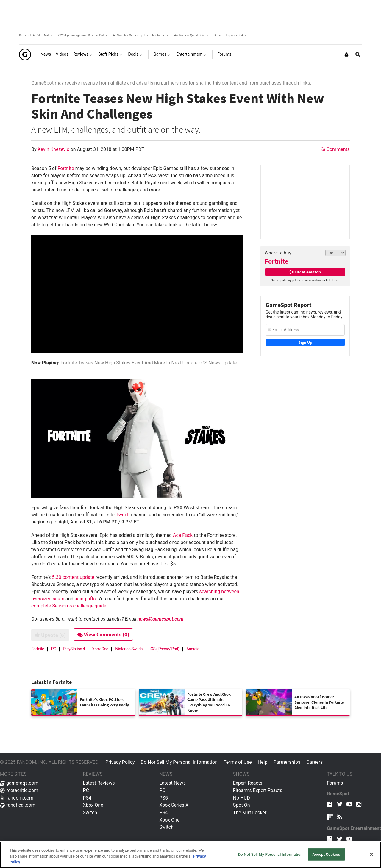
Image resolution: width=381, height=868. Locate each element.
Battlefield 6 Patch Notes (35, 35)
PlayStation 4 (74, 649)
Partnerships (287, 762)
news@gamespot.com (161, 619)
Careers (314, 762)
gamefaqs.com (19, 783)
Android (193, 649)
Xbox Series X (174, 805)
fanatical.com (18, 805)
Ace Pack (183, 535)
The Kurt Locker (250, 812)
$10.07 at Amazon (305, 272)
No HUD (242, 798)
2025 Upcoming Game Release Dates (82, 35)
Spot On (242, 805)
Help (263, 762)
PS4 (87, 798)
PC (54, 649)
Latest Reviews (99, 783)
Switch (90, 812)
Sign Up (305, 342)
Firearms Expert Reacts (258, 790)
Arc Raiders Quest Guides (191, 35)
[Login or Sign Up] (346, 54)
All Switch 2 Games (126, 35)
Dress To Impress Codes (230, 35)
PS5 (164, 798)
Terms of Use (238, 762)
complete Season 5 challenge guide (69, 606)
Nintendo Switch (129, 649)
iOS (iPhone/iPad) (164, 649)
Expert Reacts (248, 783)
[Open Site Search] (358, 54)
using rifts (85, 599)
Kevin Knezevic (54, 149)
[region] (190, 855)
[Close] (371, 854)
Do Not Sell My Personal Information (179, 762)
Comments (335, 149)
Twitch (123, 515)
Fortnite (276, 261)
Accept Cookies (326, 854)
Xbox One (100, 649)
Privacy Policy (120, 762)
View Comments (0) (106, 634)
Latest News (172, 783)
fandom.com (17, 798)
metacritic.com (19, 790)
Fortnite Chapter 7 (156, 35)
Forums (335, 783)
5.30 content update (73, 577)
